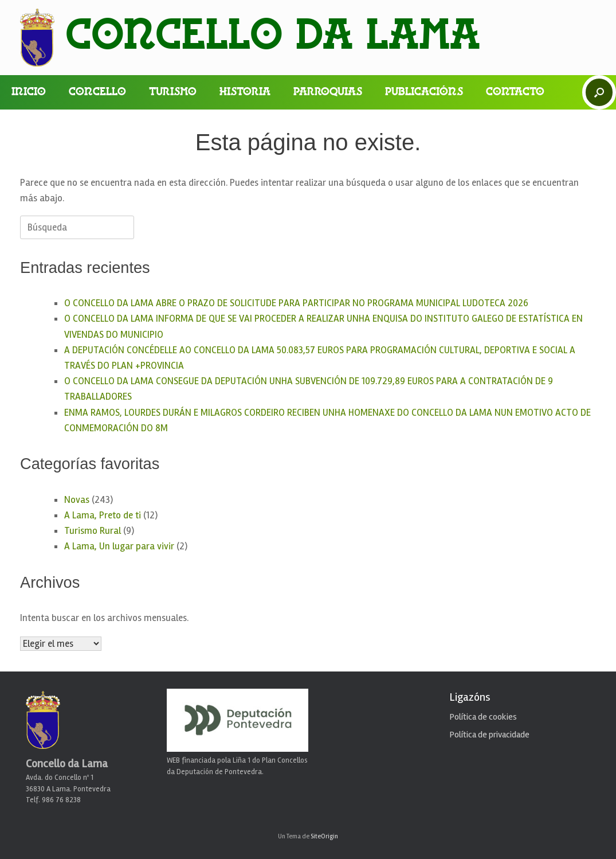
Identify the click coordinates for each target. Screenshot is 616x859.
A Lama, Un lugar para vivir (119, 546)
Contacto (515, 92)
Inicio (29, 92)
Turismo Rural (93, 531)
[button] (599, 92)
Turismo (173, 92)
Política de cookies (483, 717)
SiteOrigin (324, 836)
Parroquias (328, 92)
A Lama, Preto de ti (103, 515)
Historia (245, 92)
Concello (97, 92)
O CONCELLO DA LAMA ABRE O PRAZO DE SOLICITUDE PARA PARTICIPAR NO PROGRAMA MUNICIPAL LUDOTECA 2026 (296, 303)
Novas (77, 500)
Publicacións (424, 92)
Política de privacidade (489, 735)
